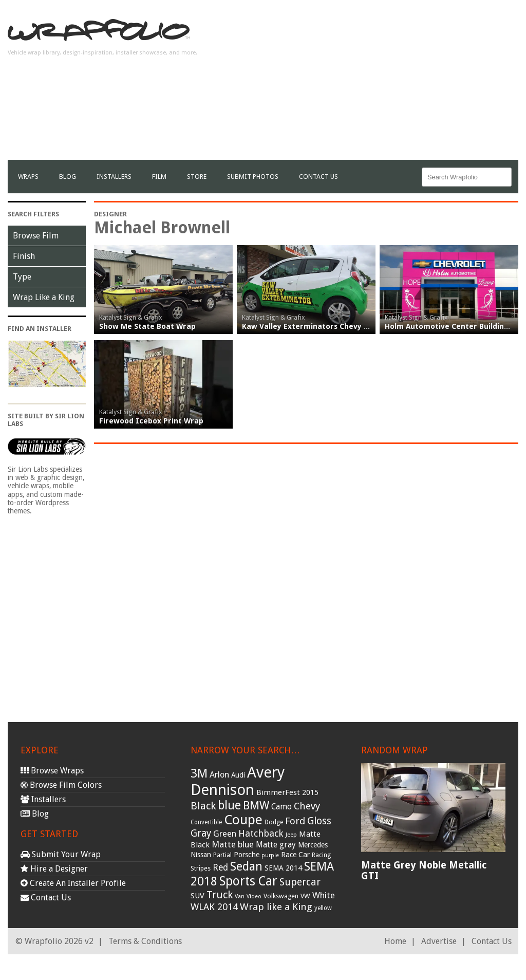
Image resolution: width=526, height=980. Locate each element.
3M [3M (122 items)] (199, 773)
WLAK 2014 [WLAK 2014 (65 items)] (214, 907)
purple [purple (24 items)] (270, 855)
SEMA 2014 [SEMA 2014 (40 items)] (283, 868)
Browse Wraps (52, 771)
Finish (24, 256)
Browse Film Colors (61, 785)
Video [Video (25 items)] (254, 896)
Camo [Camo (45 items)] (281, 807)
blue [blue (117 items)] (229, 805)
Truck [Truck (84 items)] (220, 895)
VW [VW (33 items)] (305, 896)
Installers (114, 177)
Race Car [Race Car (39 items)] (295, 855)
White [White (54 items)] (324, 895)
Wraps (28, 177)
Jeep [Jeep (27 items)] (291, 835)
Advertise (439, 941)
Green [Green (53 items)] (225, 834)
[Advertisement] (398, 88)
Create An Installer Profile (73, 883)
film (159, 177)
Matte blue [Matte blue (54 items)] (233, 844)
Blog (68, 177)
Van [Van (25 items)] (240, 896)
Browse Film (36, 236)
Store (197, 177)
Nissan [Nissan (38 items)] (201, 855)
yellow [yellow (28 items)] (323, 908)
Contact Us (318, 177)
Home (395, 941)
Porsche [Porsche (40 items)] (247, 855)
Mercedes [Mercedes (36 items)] (313, 845)
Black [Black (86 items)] (203, 806)
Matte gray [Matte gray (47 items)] (276, 845)
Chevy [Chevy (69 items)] (307, 806)
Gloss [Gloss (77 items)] (319, 821)
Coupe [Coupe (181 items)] (243, 820)
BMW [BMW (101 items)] (256, 806)
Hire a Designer (54, 869)
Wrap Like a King (44, 297)
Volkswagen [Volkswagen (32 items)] (281, 896)
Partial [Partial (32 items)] (222, 855)
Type (22, 277)
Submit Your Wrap (61, 854)
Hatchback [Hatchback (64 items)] (261, 833)
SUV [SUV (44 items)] (198, 896)
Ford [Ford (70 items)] (295, 821)
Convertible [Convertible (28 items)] (206, 822)
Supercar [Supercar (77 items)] (300, 882)
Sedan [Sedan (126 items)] (246, 866)
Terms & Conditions (145, 941)
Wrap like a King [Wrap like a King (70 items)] (276, 907)
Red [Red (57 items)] (220, 867)
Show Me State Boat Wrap (147, 326)
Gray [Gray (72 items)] (201, 833)
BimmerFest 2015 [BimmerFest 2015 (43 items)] (287, 792)
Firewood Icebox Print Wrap (151, 421)
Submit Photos (253, 177)
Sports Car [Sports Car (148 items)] (248, 881)
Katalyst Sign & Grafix (130, 317)
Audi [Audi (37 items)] (238, 775)
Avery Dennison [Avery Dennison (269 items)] (238, 781)
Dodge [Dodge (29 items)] (274, 822)
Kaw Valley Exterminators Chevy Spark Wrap (324, 326)
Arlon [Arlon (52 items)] (219, 775)
